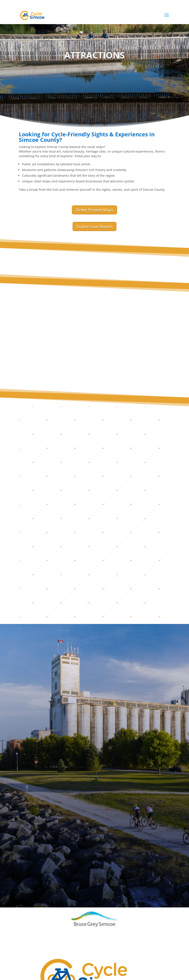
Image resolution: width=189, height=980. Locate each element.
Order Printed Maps (94, 210)
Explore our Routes (94, 226)
